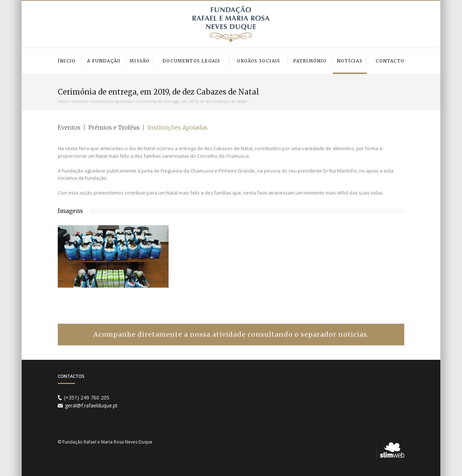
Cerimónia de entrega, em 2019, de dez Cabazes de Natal (191, 101)
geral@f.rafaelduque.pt (91, 405)
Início (63, 101)
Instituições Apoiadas (112, 101)
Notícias (80, 101)
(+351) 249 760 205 (87, 398)
